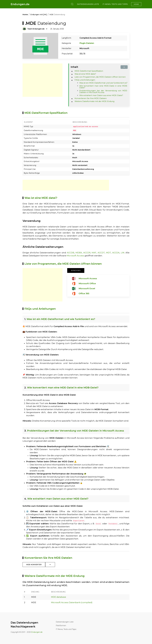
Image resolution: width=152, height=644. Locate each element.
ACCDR (87, 253)
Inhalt (74, 67)
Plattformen (61, 625)
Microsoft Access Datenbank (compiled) (72, 602)
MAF (94, 253)
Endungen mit (39, 15)
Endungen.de (20, 4)
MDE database (59, 597)
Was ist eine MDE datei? (85, 74)
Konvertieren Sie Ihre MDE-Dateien (91, 98)
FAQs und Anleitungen (85, 80)
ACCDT (101, 253)
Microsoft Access (75, 255)
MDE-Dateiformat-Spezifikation (89, 71)
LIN (123, 253)
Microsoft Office (87, 283)
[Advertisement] (43, 80)
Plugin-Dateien (87, 43)
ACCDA (116, 253)
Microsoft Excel (87, 288)
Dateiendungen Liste (88, 4)
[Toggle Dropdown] (50, 564)
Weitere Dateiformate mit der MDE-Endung (94, 101)
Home (136, 4)
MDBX (79, 253)
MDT (108, 253)
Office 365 (84, 293)
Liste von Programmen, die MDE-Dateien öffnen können (100, 77)
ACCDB (71, 253)
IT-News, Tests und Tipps (115, 4)
